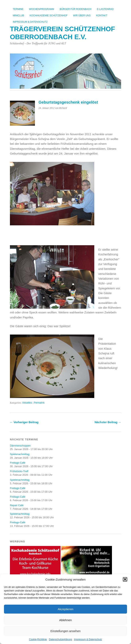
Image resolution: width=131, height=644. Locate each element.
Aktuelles (27, 403)
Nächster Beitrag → (108, 422)
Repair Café (17, 505)
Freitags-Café (18, 463)
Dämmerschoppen (20, 446)
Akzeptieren (65, 609)
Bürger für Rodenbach (76, 9)
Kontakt (102, 16)
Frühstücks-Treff (19, 471)
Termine (18, 9)
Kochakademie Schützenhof (49, 16)
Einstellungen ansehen (65, 631)
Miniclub (18, 16)
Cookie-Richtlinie (38, 639)
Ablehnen (65, 620)
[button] (125, 579)
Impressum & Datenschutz (88, 639)
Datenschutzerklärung (60, 639)
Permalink (39, 403)
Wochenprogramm (42, 9)
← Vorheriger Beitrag (24, 422)
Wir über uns (82, 16)
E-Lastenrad (105, 9)
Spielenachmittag (20, 454)
